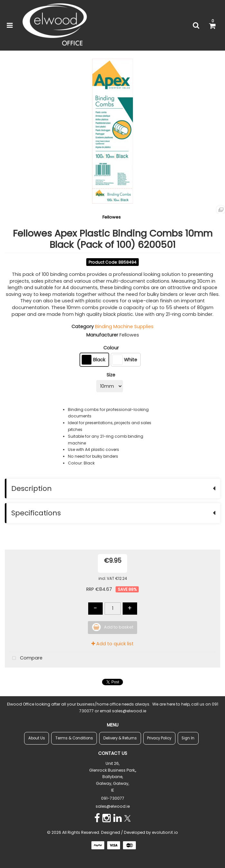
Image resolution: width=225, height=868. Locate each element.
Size (111, 375)
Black (94, 360)
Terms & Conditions (74, 738)
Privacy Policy (159, 738)
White (125, 360)
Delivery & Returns (120, 738)
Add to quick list (112, 644)
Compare (26, 658)
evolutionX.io (165, 832)
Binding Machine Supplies (124, 327)
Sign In (188, 738)
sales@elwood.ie (113, 806)
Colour (111, 348)
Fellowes (112, 217)
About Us (37, 738)
